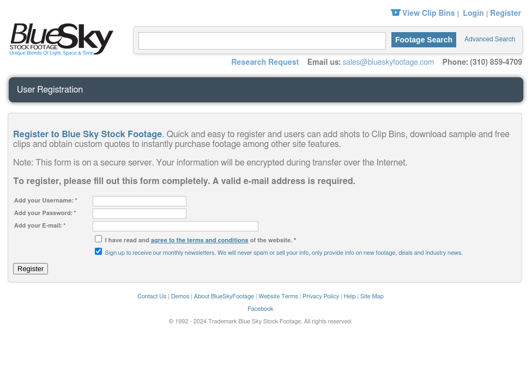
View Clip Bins (429, 14)
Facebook (261, 309)
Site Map (372, 296)
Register (506, 14)
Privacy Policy (321, 296)
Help (349, 296)
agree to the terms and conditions (200, 240)
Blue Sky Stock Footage (59, 38)
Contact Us (152, 296)
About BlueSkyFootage (224, 296)
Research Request (265, 63)
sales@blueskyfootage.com (388, 63)
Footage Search (424, 40)
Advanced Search (490, 39)
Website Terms (278, 296)
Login (473, 14)
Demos (180, 296)
